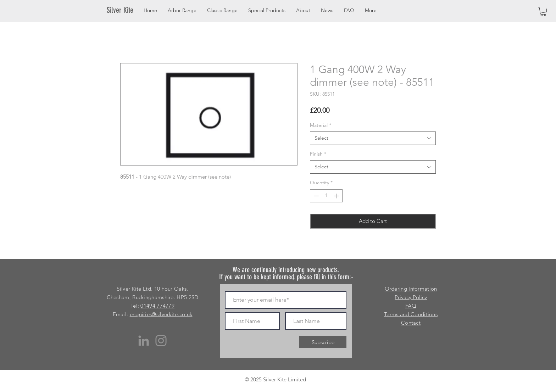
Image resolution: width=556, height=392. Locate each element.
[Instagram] (161, 341)
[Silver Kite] (124, 10)
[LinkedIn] (144, 341)
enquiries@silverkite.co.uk (161, 314)
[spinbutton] (326, 196)
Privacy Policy (411, 297)
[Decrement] (315, 196)
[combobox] (373, 138)
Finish (318, 154)
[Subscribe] (323, 342)
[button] (543, 12)
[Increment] (337, 196)
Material (321, 125)
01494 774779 (157, 306)
